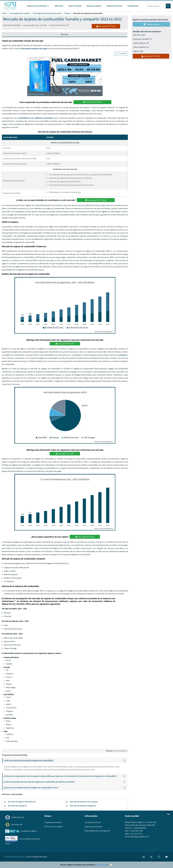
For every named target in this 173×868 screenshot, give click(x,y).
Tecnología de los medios (20, 13)
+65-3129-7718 (136, 834)
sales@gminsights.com (139, 837)
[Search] (168, 6)
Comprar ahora (151, 24)
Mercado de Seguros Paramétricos (22, 802)
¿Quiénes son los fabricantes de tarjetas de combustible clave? (65, 788)
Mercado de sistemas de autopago (84, 802)
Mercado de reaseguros (17, 806)
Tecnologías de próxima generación (47, 13)
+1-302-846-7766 (136, 831)
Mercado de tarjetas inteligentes (83, 806)
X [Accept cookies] (111, 865)
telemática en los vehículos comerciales (36, 118)
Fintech (67, 13)
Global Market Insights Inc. (15, 857)
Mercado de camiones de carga (34, 49)
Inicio (4, 13)
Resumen (65, 34)
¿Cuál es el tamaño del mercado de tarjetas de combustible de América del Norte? (65, 782)
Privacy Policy (102, 865)
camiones (123, 355)
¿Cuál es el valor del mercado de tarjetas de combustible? (65, 760)
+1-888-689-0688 (139, 828)
